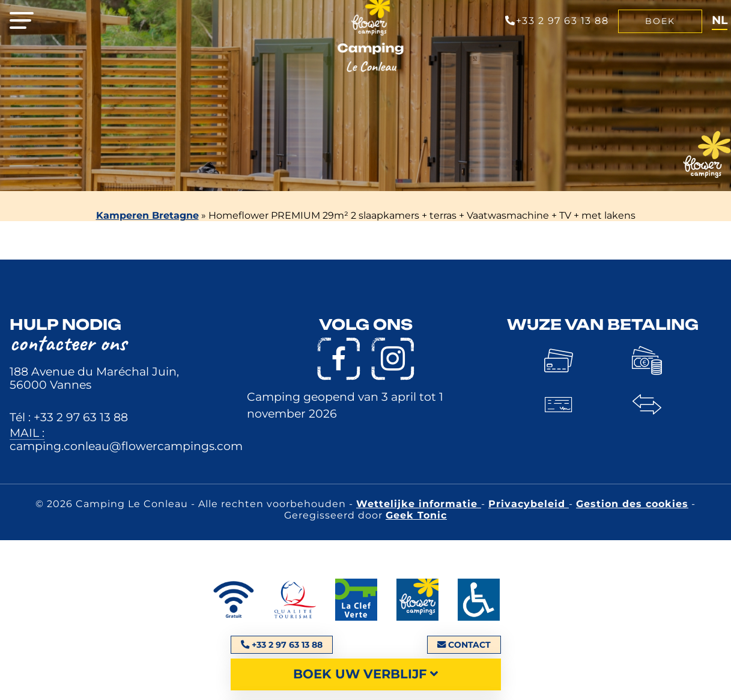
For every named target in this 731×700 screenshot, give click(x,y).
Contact (464, 645)
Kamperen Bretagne (147, 215)
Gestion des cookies (632, 504)
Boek (660, 21)
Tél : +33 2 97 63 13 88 (69, 417)
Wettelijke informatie (419, 504)
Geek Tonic (416, 515)
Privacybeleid (529, 504)
